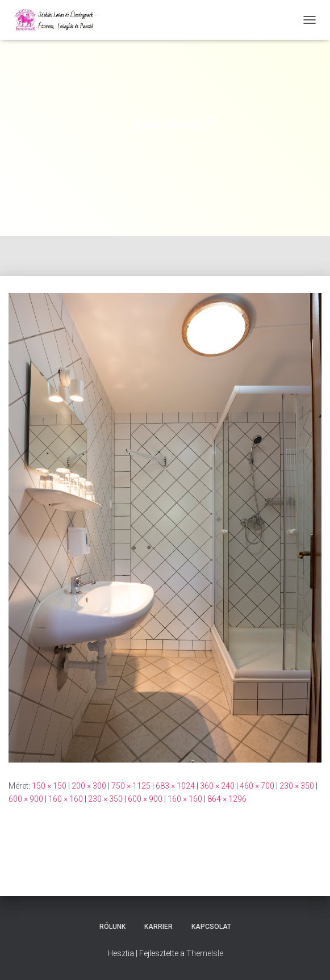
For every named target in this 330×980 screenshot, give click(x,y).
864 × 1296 (227, 799)
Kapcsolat (211, 927)
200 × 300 (89, 786)
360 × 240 (217, 786)
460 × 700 (257, 786)
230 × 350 (297, 786)
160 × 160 (66, 799)
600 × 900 (26, 799)
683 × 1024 (175, 786)
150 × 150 (49, 786)
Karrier (158, 927)
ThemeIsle (205, 953)
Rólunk (112, 927)
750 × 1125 (131, 786)
